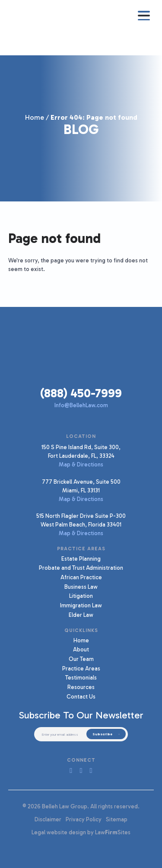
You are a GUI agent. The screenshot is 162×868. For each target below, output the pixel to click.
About (81, 649)
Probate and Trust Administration (81, 568)
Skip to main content (0, 0)
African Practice (81, 577)
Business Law (81, 587)
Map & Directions (81, 464)
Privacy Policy (84, 819)
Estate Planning (81, 558)
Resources (81, 687)
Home (35, 117)
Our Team (81, 659)
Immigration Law (81, 605)
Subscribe (102, 734)
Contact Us (81, 696)
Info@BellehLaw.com (81, 405)
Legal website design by (63, 832)
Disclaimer (48, 819)
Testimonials (81, 677)
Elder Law (81, 615)
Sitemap (117, 819)
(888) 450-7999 (81, 393)
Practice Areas (81, 668)
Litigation (81, 596)
